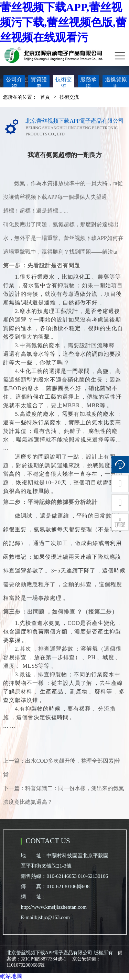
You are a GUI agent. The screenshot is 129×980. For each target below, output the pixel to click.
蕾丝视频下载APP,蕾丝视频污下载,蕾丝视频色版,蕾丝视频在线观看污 (63, 22)
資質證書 (39, 83)
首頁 (45, 97)
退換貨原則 (116, 83)
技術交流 (64, 83)
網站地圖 (11, 976)
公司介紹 (14, 83)
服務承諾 (88, 83)
